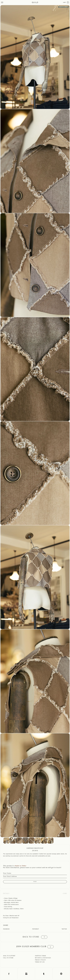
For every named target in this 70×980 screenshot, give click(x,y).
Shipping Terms (40, 956)
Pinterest (36, 929)
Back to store (35, 937)
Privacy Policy (40, 960)
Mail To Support (9, 956)
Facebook (6, 929)
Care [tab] (65, 894)
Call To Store (8, 958)
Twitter (64, 929)
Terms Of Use (40, 962)
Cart (66, 2)
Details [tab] (6, 894)
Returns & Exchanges (43, 958)
